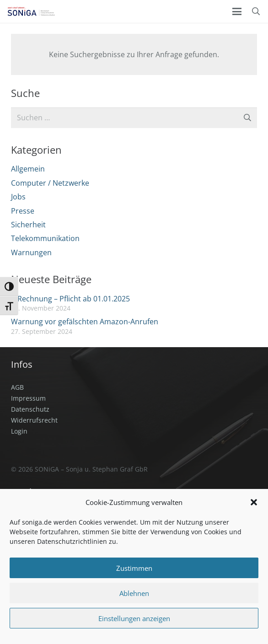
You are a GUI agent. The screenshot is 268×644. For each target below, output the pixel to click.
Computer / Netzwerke (50, 183)
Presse (23, 211)
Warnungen (31, 252)
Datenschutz (30, 409)
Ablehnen (134, 593)
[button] (254, 502)
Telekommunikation (45, 238)
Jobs (18, 197)
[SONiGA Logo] (31, 11)
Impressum (28, 398)
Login (19, 431)
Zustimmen (134, 568)
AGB (17, 387)
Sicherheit (28, 225)
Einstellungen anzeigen (134, 618)
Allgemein (28, 169)
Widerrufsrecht (34, 420)
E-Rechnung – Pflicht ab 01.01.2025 (70, 299)
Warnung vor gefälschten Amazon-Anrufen (85, 322)
